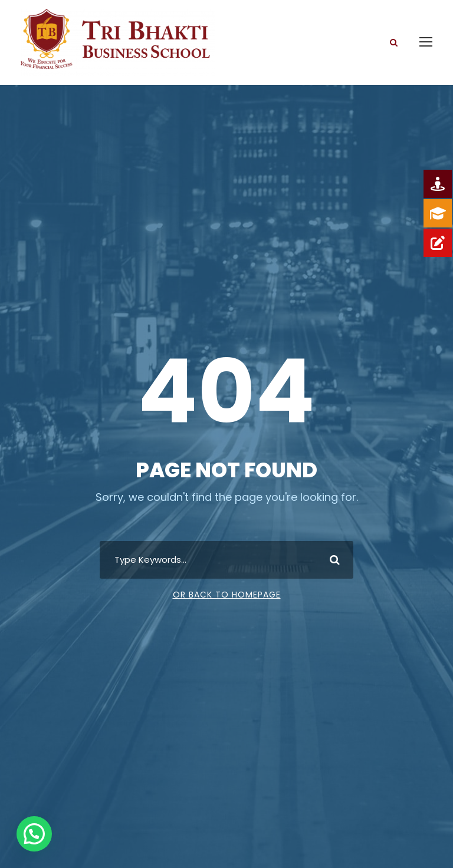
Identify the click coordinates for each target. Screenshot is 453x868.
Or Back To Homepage (227, 595)
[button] (34, 834)
